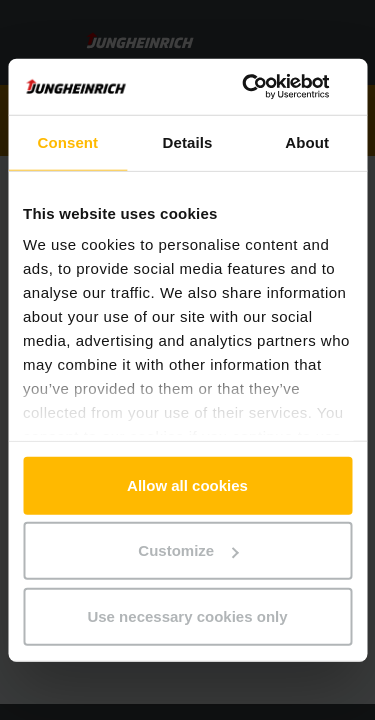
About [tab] (307, 141)
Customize (188, 550)
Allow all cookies (187, 484)
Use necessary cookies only (187, 615)
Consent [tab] (67, 141)
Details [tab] (188, 141)
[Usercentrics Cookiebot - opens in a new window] (267, 87)
